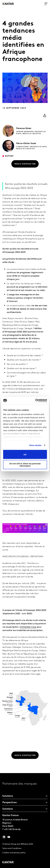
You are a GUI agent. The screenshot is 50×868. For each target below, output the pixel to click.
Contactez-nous (28, 633)
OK (25, 454)
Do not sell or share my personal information (25, 465)
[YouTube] (4, 838)
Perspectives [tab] (10, 803)
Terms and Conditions (12, 848)
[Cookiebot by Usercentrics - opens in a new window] (36, 401)
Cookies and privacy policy (14, 853)
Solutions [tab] (8, 796)
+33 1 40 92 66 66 (12, 829)
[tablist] (25, 821)
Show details (35, 445)
